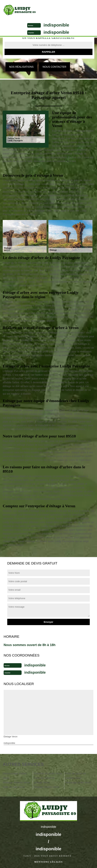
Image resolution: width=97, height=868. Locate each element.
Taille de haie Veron (14, 787)
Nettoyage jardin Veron (78, 782)
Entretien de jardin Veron (48, 773)
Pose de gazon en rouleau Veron (76, 776)
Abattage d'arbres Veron (16, 782)
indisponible (56, 25)
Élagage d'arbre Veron (47, 787)
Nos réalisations (21, 67)
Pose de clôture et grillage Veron (44, 780)
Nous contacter (54, 67)
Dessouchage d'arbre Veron (15, 776)
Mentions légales (48, 862)
